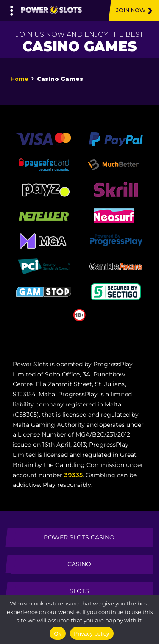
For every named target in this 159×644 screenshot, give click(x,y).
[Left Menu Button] (12, 8)
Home (20, 79)
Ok (57, 634)
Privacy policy (92, 634)
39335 (73, 475)
